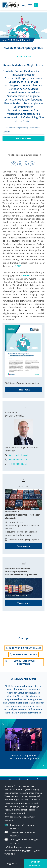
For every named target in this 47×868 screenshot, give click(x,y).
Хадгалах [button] (12, 863)
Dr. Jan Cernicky (23, 57)
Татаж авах (24, 390)
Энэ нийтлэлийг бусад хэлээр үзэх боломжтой (23, 128)
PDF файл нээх (23, 138)
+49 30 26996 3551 (16, 464)
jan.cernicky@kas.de (17, 455)
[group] (24, 744)
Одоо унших (24, 546)
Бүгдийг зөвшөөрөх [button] (35, 863)
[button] (3, 724)
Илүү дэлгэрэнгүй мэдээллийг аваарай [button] (19, 818)
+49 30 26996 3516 (16, 459)
